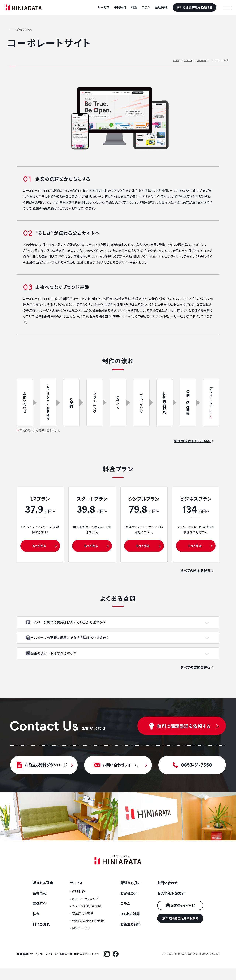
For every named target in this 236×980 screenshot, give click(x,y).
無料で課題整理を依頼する (195, 7)
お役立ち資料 (131, 936)
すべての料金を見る (196, 570)
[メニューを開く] (227, 7)
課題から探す (130, 894)
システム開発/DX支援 (87, 918)
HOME (176, 60)
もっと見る (39, 546)
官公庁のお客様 (83, 925)
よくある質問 (130, 925)
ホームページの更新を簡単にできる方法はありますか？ (79, 644)
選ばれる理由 (43, 894)
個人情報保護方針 (171, 905)
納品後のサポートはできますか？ (62, 663)
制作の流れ (41, 936)
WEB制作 (202, 60)
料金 (134, 7)
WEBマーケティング (85, 910)
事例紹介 (120, 7)
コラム (146, 7)
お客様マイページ (183, 917)
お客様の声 (129, 905)
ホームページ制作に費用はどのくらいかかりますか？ (77, 624)
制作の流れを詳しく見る (192, 441)
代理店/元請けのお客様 (88, 932)
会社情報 (161, 7)
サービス (104, 7)
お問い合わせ (168, 894)
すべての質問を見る (196, 679)
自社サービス (81, 940)
